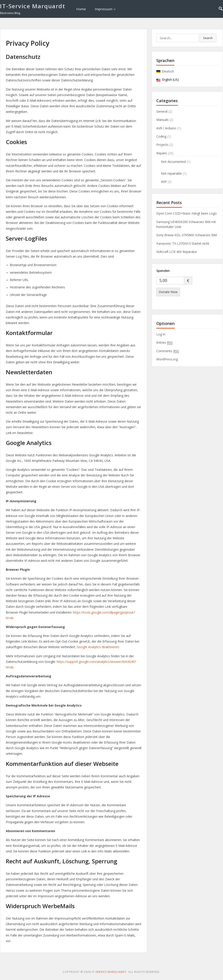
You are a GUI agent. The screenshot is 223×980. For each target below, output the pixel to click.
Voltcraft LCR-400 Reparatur (177, 252)
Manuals (162, 120)
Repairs (162, 153)
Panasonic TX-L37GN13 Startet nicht (183, 243)
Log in (161, 334)
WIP (164, 182)
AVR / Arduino (166, 128)
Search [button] (208, 38)
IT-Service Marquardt (33, 6)
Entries (164, 343)
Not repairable (171, 173)
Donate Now (168, 292)
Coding (161, 136)
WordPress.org (167, 359)
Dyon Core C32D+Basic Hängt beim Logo (187, 213)
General (162, 111)
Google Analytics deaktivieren (98, 647)
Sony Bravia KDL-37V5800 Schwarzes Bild (187, 235)
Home (81, 9)
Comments (168, 351)
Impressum (104, 9)
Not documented (173, 162)
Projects (162, 145)
